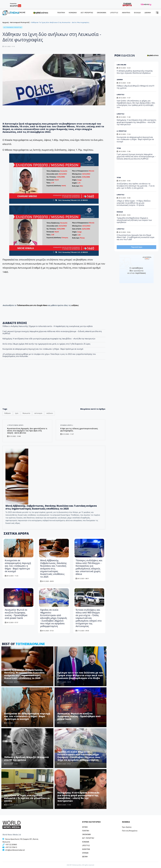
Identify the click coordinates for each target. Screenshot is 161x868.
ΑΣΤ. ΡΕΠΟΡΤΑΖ (87, 13)
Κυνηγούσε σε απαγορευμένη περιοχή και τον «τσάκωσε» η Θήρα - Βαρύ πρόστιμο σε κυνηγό (43, 349)
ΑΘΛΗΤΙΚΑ (126, 13)
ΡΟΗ (125, 55)
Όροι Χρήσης (127, 827)
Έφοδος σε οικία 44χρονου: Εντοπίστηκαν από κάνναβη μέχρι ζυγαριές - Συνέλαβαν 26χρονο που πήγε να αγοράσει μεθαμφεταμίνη (54, 618)
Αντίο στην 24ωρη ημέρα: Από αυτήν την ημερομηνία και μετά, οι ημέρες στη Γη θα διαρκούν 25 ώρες (46, 344)
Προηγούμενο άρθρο (15, 425)
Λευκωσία (26, 413)
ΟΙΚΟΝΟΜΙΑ (102, 13)
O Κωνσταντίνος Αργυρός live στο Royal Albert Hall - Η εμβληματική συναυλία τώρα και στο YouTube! (135, 237)
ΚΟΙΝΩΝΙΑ (73, 13)
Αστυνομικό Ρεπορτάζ (20, 22)
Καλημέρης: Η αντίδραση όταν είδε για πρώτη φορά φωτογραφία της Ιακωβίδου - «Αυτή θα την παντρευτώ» (49, 339)
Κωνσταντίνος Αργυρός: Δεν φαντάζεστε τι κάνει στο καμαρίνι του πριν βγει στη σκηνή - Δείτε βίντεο (27, 431)
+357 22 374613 (11, 847)
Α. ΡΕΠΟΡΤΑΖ (122, 131)
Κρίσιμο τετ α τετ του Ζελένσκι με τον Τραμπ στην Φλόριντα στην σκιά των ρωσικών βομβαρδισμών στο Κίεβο (80, 675)
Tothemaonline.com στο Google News (32, 305)
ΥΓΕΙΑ (119, 148)
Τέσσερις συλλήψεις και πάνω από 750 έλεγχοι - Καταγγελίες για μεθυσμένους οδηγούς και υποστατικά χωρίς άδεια (89, 567)
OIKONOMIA (86, 834)
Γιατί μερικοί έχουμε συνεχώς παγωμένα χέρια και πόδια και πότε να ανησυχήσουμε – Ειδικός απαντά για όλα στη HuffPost (52, 332)
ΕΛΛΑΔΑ (137, 13)
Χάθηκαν (8, 413)
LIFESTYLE (114, 13)
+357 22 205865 (11, 845)
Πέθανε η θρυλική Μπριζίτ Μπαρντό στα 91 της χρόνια (26, 759)
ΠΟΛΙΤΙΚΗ (61, 13)
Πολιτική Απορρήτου (130, 831)
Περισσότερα (137, 247)
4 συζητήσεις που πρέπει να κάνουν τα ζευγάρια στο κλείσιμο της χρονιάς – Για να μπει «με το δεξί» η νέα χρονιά (136, 186)
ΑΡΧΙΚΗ (85, 827)
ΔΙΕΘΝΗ (148, 13)
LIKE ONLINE (121, 65)
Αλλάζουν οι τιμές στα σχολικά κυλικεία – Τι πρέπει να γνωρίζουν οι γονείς (27, 798)
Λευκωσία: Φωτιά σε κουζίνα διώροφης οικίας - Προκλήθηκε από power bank (16, 614)
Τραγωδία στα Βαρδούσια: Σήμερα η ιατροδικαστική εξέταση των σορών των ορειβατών (134, 220)
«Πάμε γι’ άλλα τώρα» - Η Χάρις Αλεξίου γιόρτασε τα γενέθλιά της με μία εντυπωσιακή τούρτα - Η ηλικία (134, 203)
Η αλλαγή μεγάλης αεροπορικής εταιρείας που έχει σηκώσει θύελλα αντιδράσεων (135, 72)
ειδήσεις (75, 305)
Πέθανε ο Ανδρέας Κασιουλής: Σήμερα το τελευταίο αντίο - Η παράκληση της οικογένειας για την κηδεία (47, 326)
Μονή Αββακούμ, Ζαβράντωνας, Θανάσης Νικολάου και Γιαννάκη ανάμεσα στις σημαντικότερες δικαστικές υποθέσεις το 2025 (51, 507)
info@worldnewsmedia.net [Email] (15, 850)
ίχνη (17, 413)
